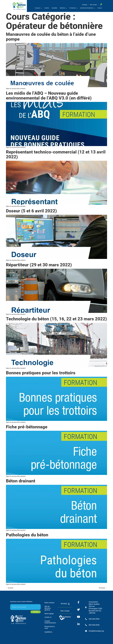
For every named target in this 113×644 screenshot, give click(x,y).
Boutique (64, 604)
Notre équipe (49, 614)
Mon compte (65, 611)
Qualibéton (48, 632)
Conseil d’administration (50, 622)
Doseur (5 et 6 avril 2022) (31, 211)
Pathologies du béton (27, 535)
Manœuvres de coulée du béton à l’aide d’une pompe (51, 37)
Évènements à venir (50, 627)
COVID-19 (48, 617)
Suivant (10, 588)
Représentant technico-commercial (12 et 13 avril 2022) (56, 154)
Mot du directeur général (48, 608)
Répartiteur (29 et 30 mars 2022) (39, 265)
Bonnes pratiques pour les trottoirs (41, 373)
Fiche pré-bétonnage (27, 427)
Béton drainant (21, 481)
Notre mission (49, 603)
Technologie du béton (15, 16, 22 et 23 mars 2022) (56, 319)
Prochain (103, 588)
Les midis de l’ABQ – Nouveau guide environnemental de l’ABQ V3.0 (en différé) (49, 96)
